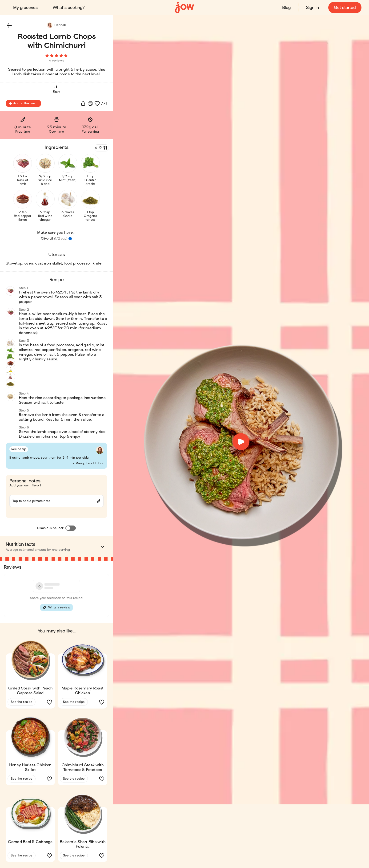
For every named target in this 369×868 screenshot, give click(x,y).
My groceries (25, 8)
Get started (345, 8)
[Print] (90, 104)
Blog (286, 8)
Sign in (312, 8)
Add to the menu (23, 104)
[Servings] (101, 148)
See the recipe (22, 702)
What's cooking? (69, 8)
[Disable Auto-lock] (71, 528)
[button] (9, 25)
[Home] (184, 8)
